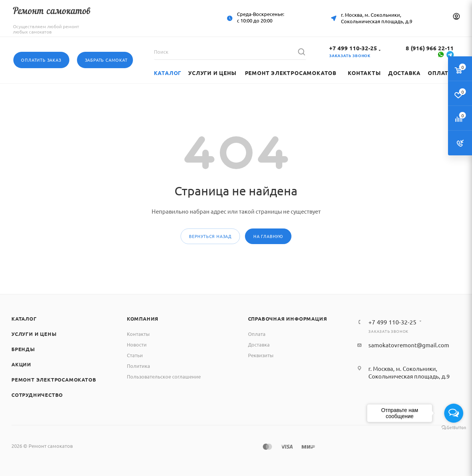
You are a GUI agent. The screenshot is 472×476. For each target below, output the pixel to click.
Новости (137, 344)
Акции (21, 364)
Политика (138, 366)
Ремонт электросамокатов (54, 379)
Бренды (23, 349)
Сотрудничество (37, 395)
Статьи (135, 355)
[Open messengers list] (454, 413)
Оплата (257, 334)
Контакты (138, 334)
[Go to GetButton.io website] (454, 428)
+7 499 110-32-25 (353, 48)
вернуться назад (210, 236)
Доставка (259, 344)
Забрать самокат (106, 60)
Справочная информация (288, 319)
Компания (143, 319)
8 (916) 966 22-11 (430, 48)
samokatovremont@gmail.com (409, 345)
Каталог (24, 319)
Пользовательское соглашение (164, 376)
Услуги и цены (34, 334)
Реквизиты (261, 355)
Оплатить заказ (41, 60)
